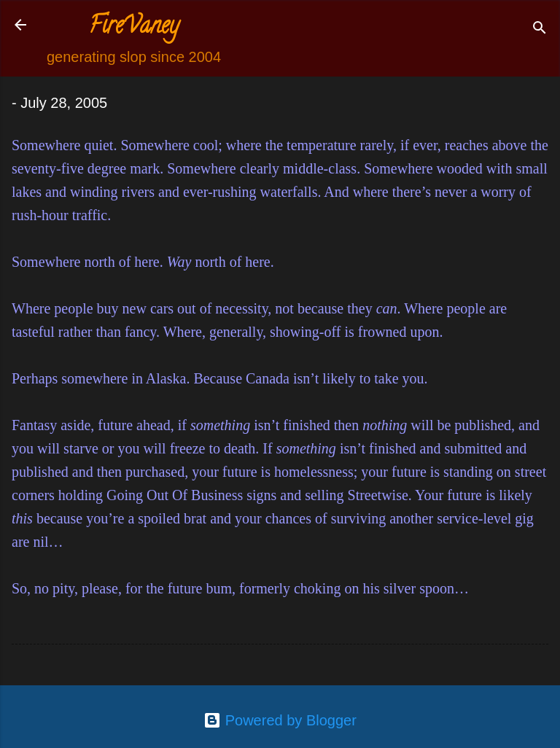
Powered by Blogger (280, 720)
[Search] (540, 30)
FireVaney (134, 28)
